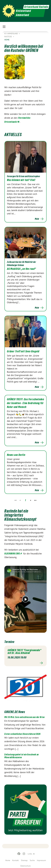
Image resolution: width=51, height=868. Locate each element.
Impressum (41, 860)
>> (35, 500)
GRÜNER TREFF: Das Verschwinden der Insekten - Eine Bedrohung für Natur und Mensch (26, 403)
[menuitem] (8, 860)
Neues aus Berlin (16, 455)
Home (8, 860)
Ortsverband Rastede (36, 7)
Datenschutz (26, 866)
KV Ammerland (11, 34)
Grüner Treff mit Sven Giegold (23, 351)
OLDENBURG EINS (12, 554)
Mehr (37, 219)
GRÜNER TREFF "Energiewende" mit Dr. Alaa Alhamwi (24, 652)
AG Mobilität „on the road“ (21, 269)
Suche (32, 860)
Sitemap (24, 860)
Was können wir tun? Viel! (21, 180)
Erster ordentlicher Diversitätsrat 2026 (22, 734)
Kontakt (16, 860)
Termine (9, 642)
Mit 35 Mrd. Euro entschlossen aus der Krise (24, 717)
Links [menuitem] (30, 854)
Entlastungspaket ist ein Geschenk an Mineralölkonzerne (22, 756)
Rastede (8, 37)
